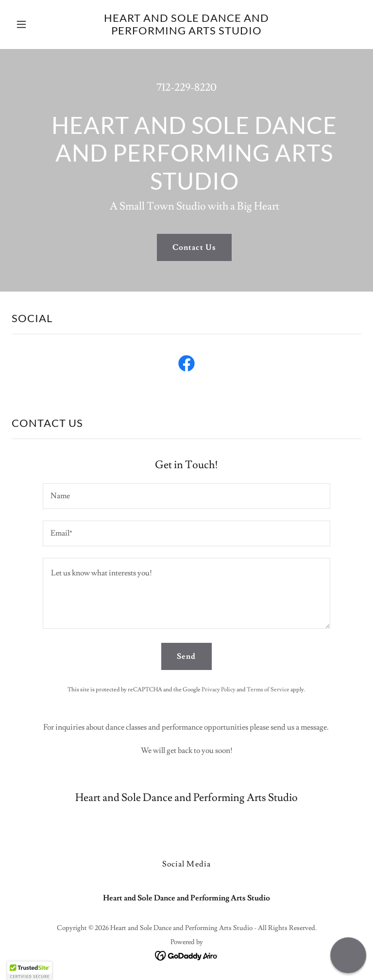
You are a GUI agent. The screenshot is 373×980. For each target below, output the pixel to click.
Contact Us (194, 247)
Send (186, 656)
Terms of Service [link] (268, 690)
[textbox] (186, 496)
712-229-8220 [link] (186, 88)
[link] (186, 32)
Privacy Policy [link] (219, 690)
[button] (38, 24)
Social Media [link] (186, 864)
